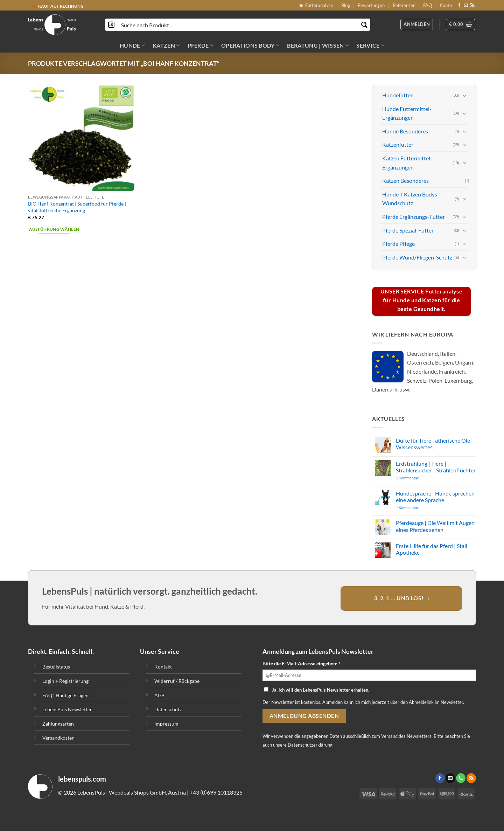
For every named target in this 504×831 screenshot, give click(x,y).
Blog (346, 5)
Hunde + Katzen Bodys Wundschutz (410, 198)
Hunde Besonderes (405, 131)
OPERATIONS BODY (250, 46)
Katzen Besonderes (405, 181)
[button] (461, 25)
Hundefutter (397, 95)
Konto (446, 5)
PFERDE (201, 46)
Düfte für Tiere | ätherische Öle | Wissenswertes (434, 444)
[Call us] (461, 778)
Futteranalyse (316, 5)
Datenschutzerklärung (310, 745)
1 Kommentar (421, 478)
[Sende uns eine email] (466, 6)
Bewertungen (371, 5)
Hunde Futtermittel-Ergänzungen (407, 113)
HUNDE (132, 46)
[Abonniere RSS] (472, 6)
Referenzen (404, 5)
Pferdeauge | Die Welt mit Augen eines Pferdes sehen (435, 526)
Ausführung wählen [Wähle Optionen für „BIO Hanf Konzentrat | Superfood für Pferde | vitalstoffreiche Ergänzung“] (54, 229)
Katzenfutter (398, 144)
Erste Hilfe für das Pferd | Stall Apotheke (431, 549)
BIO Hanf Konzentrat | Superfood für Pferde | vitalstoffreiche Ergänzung (77, 207)
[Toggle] (464, 95)
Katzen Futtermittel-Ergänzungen (407, 163)
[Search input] (238, 25)
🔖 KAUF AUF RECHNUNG (58, 6)
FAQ (428, 5)
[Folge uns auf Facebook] (459, 6)
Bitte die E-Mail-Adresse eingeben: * (302, 663)
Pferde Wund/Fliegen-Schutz (417, 257)
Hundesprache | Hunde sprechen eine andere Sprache (435, 496)
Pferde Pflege (398, 244)
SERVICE (370, 46)
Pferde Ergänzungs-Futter (414, 217)
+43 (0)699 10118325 (216, 792)
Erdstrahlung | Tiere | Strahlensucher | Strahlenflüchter (435, 466)
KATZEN (166, 46)
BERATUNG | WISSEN (318, 46)
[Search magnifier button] (364, 25)
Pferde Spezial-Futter (408, 230)
